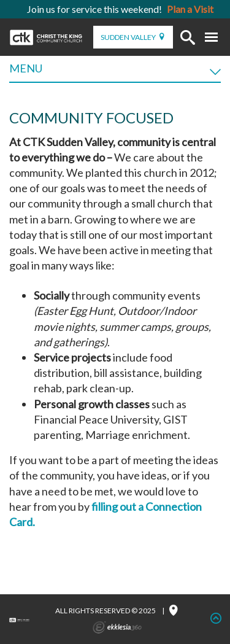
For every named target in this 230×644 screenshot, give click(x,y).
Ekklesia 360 (117, 627)
